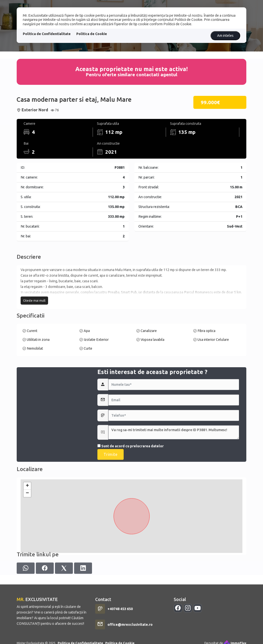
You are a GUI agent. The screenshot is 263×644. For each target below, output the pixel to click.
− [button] (27, 530)
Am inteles (225, 36)
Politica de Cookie (92, 34)
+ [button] (27, 523)
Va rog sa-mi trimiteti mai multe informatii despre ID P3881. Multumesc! (174, 472)
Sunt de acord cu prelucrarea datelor (131, 485)
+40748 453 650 (120, 638)
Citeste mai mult (34, 323)
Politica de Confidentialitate (47, 34)
